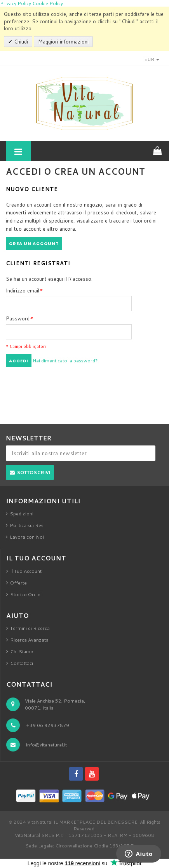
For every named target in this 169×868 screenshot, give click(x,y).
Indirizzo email (24, 290)
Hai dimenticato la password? (65, 361)
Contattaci (22, 663)
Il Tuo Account (26, 571)
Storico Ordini (26, 594)
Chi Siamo (22, 651)
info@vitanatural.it (46, 745)
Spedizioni (22, 514)
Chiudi (20, 42)
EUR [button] (152, 59)
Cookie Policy (48, 3)
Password (19, 318)
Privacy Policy (16, 3)
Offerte (18, 583)
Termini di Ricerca (30, 628)
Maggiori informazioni (63, 42)
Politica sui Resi (27, 525)
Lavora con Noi (27, 537)
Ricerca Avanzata (29, 640)
